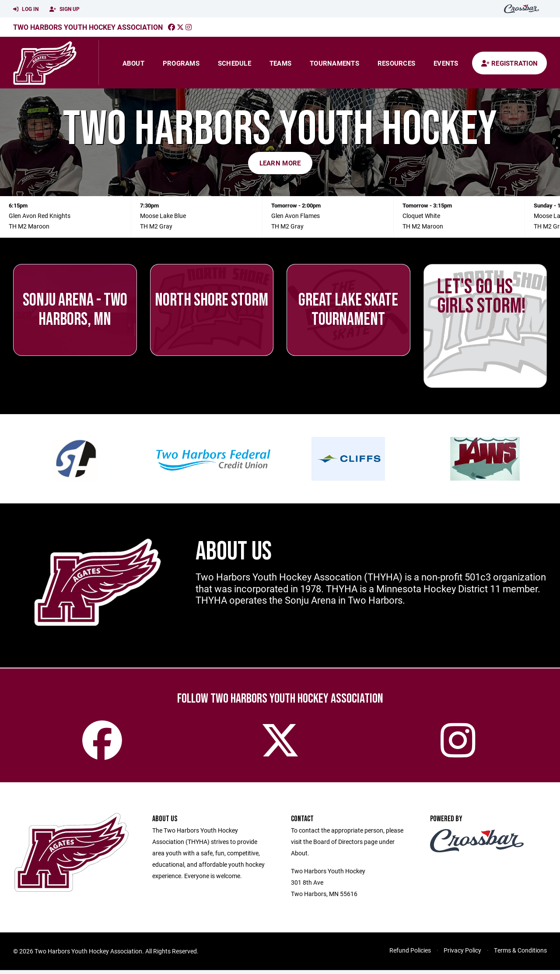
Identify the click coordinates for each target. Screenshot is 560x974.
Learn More (280, 163)
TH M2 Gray (156, 226)
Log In (26, 9)
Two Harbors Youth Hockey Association (88, 27)
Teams (280, 63)
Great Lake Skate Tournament (348, 310)
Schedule (234, 63)
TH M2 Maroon (29, 226)
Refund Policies (410, 954)
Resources (396, 63)
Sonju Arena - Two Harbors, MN (75, 310)
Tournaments (334, 63)
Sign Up (65, 9)
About (133, 63)
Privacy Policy (462, 954)
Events (446, 63)
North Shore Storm (212, 300)
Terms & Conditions (520, 954)
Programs (181, 63)
